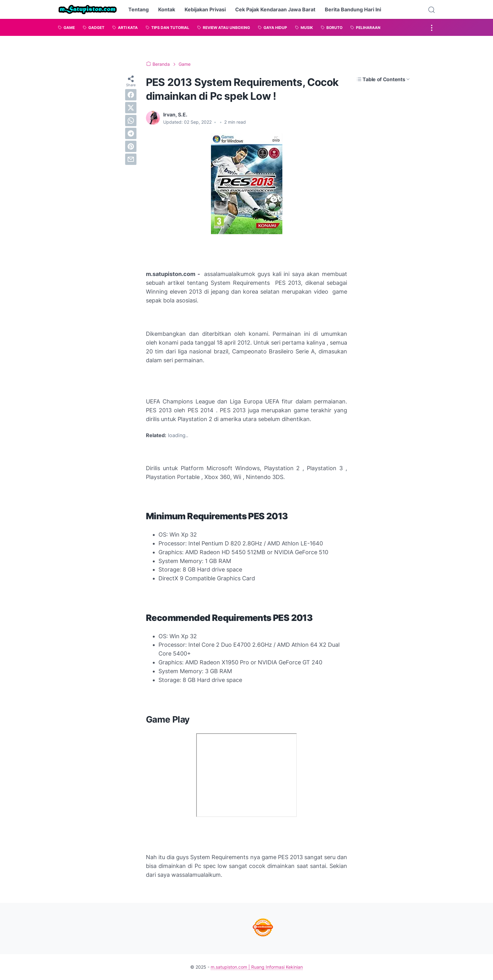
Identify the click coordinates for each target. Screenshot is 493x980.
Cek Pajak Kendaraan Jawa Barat (275, 9)
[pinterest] (131, 146)
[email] (131, 159)
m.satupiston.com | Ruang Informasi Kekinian (257, 967)
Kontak (167, 9)
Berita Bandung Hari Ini (353, 9)
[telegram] (131, 133)
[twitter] (131, 108)
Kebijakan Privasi (205, 9)
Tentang (138, 9)
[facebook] (131, 95)
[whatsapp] (131, 121)
